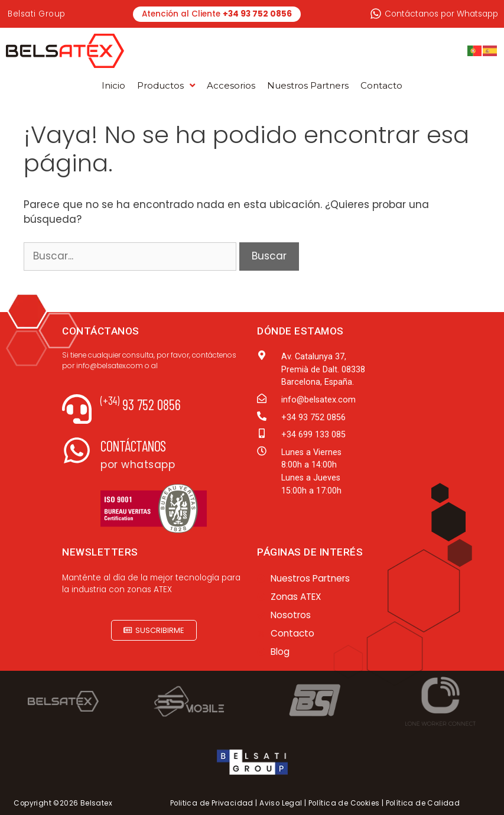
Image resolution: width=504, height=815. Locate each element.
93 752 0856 (141, 405)
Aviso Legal (281, 803)
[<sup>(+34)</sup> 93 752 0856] (77, 409)
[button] (154, 630)
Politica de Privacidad (212, 803)
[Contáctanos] (77, 450)
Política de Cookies (344, 803)
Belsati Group (37, 14)
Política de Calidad (423, 803)
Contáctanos (133, 446)
